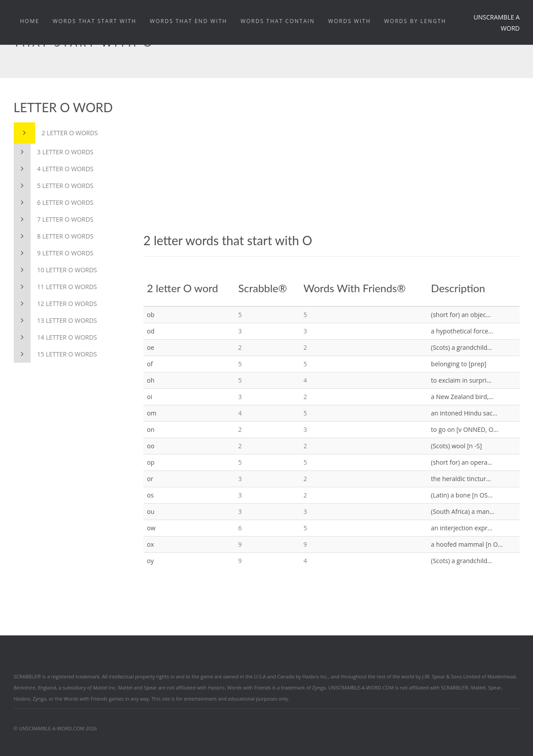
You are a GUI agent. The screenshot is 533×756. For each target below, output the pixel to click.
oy (150, 561)
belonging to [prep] (459, 364)
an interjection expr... (462, 528)
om (152, 413)
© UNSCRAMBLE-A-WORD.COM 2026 (55, 728)
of (150, 364)
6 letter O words (54, 203)
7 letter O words (54, 219)
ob (151, 315)
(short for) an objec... (461, 315)
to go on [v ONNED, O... (465, 429)
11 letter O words (55, 287)
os (150, 495)
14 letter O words (55, 337)
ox (150, 544)
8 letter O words (54, 236)
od (151, 331)
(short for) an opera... (462, 462)
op (151, 462)
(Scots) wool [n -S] (456, 446)
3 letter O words (54, 152)
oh (151, 380)
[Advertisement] (332, 167)
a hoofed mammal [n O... (467, 544)
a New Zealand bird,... (462, 397)
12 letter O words (55, 304)
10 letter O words (55, 270)
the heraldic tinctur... (461, 479)
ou (151, 511)
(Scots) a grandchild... (462, 347)
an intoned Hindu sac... (464, 413)
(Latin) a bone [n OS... (462, 495)
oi (150, 397)
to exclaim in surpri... (461, 380)
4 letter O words (54, 169)
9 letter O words (54, 253)
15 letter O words (55, 354)
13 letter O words (55, 321)
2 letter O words (56, 133)
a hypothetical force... (462, 331)
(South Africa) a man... (463, 511)
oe (150, 347)
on (151, 429)
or (150, 479)
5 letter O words (54, 186)
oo (151, 446)
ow (151, 528)
